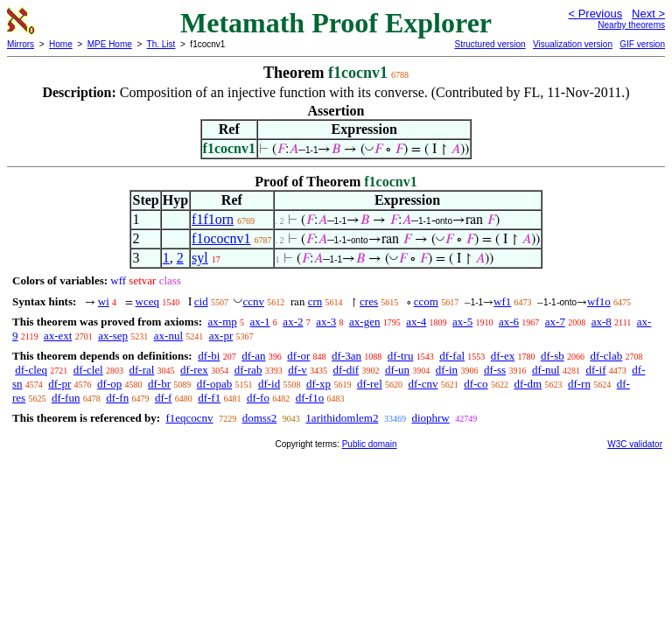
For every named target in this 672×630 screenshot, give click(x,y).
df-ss (495, 370)
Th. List (161, 44)
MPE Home (110, 44)
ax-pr (221, 336)
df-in (447, 370)
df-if (595, 370)
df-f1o (310, 398)
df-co (476, 384)
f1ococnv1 (221, 238)
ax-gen (364, 322)
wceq (147, 301)
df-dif (346, 370)
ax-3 (326, 322)
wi (104, 301)
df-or (298, 356)
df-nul (546, 370)
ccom (426, 301)
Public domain (370, 444)
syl (200, 258)
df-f (164, 398)
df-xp (318, 384)
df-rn (579, 384)
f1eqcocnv (189, 418)
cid (201, 301)
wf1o (599, 301)
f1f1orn (213, 219)
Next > (648, 14)
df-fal (452, 356)
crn (315, 301)
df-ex (503, 356)
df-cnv (423, 384)
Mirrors (21, 44)
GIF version (642, 44)
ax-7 (555, 322)
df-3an (346, 356)
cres (369, 301)
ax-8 (602, 322)
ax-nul (168, 336)
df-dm (528, 384)
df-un (397, 370)
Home (61, 44)
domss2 (260, 418)
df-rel (370, 384)
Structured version (490, 44)
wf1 (502, 301)
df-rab (248, 370)
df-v (297, 370)
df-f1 (209, 398)
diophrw (430, 418)
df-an (253, 356)
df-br (159, 384)
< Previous (595, 14)
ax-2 (293, 322)
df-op (109, 384)
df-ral (141, 370)
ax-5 (462, 322)
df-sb (553, 356)
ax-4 (416, 322)
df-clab (606, 356)
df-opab (214, 384)
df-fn (117, 398)
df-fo (258, 398)
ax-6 (509, 322)
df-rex (194, 370)
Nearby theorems (631, 25)
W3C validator (635, 444)
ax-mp (223, 322)
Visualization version (573, 44)
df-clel (88, 370)
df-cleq (31, 370)
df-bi (209, 356)
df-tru (401, 356)
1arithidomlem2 (342, 418)
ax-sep (113, 336)
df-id (269, 384)
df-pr (59, 384)
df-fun (66, 398)
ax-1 (260, 322)
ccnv (253, 301)
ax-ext (58, 336)
